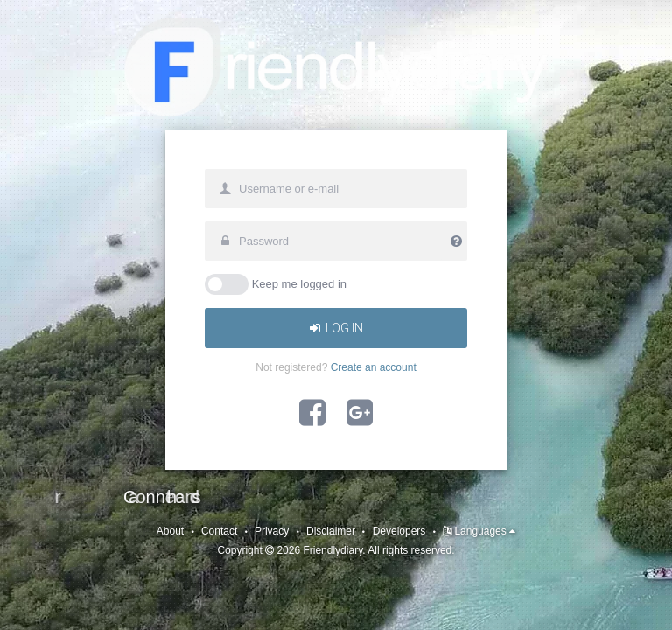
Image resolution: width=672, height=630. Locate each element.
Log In (336, 328)
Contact (219, 531)
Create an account (374, 367)
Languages (485, 531)
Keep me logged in (299, 284)
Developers (399, 531)
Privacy (272, 531)
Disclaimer (331, 531)
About (170, 531)
